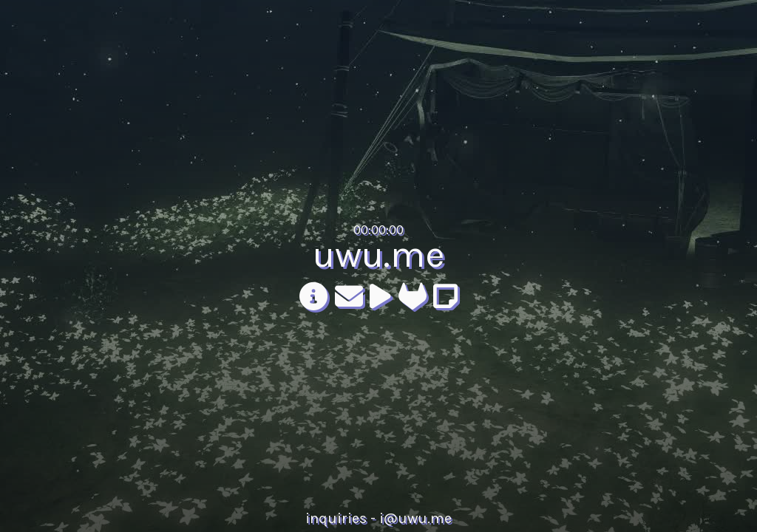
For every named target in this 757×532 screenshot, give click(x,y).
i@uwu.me (415, 518)
